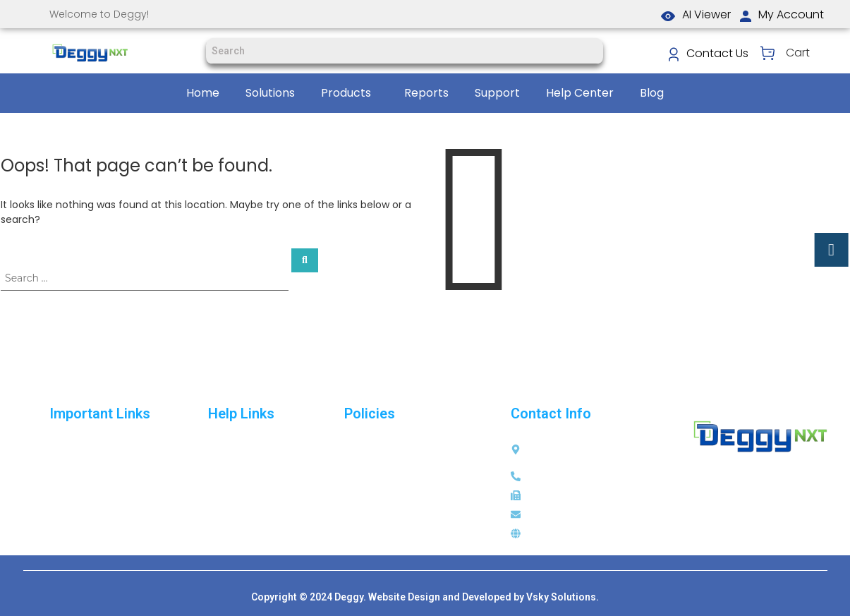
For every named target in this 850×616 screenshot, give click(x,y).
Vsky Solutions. (563, 597)
